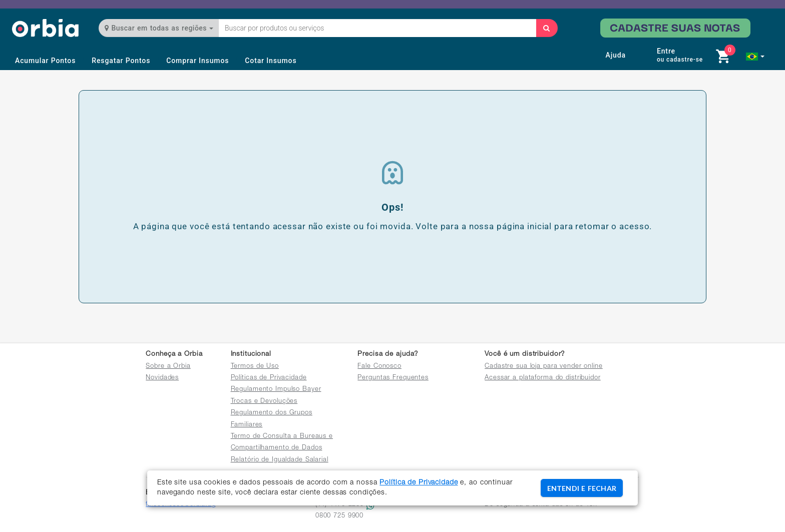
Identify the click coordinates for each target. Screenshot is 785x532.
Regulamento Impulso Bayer (276, 390)
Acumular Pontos (45, 61)
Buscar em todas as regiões (159, 28)
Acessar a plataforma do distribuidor (543, 378)
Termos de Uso (255, 367)
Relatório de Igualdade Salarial (280, 460)
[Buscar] (547, 28)
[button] (755, 57)
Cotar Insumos (271, 61)
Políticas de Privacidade (269, 378)
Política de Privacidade (419, 483)
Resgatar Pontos (121, 61)
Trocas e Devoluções (264, 402)
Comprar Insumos (198, 61)
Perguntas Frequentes (393, 378)
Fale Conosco (379, 367)
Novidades (162, 378)
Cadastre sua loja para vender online (544, 367)
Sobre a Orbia (168, 367)
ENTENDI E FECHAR (582, 488)
